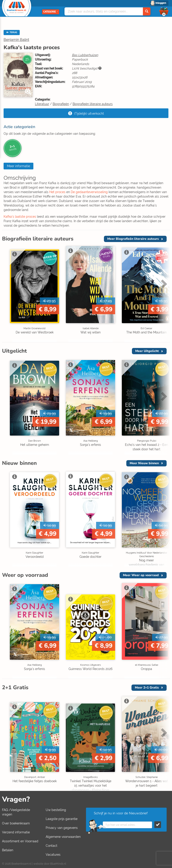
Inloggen (161, 3)
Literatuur (42, 104)
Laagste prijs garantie (62, 819)
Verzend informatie (16, 832)
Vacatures (53, 855)
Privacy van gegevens (62, 828)
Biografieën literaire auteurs (93, 104)
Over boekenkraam (16, 823)
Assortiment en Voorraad (20, 841)
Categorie (51, 12)
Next (163, 284)
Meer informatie (18, 166)
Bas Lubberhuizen (85, 55)
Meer (133, 239)
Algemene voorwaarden (63, 837)
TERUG (12, 32)
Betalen (8, 850)
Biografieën (61, 104)
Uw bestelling (56, 810)
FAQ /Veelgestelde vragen (16, 812)
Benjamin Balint (16, 40)
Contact (52, 846)
